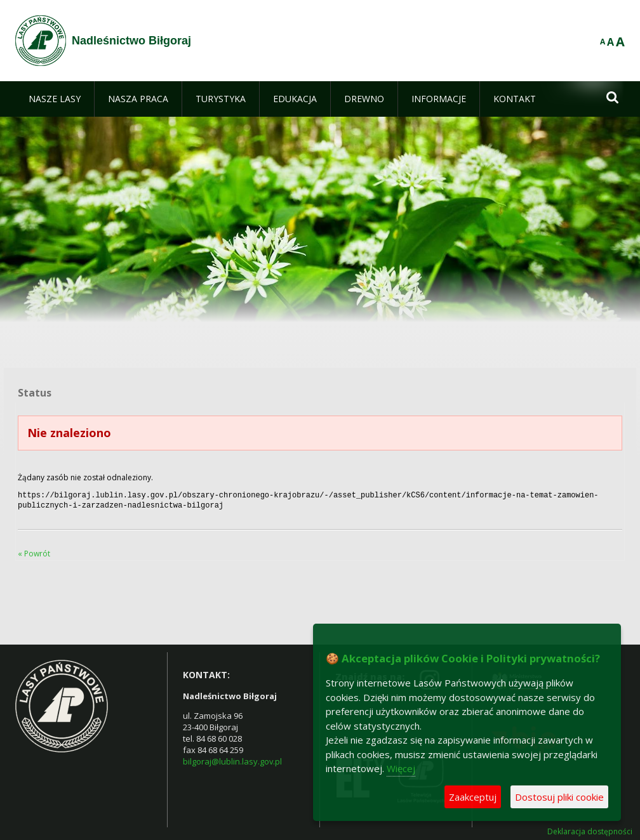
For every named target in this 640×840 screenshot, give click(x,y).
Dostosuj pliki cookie (559, 797)
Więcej (401, 768)
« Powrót (34, 551)
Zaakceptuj (473, 797)
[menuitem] (55, 99)
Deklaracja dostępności (590, 829)
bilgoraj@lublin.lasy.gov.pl (232, 759)
